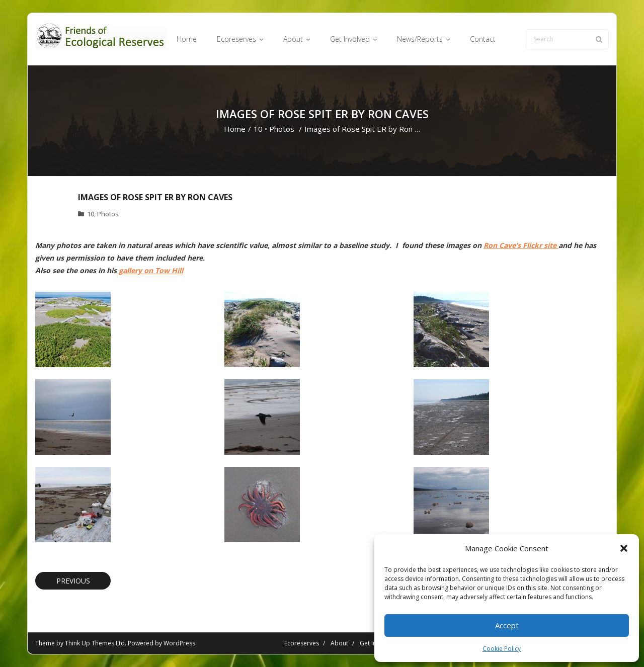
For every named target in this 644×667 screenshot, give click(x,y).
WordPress (179, 643)
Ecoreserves (302, 643)
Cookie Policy (502, 649)
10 (258, 129)
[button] (624, 548)
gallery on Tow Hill (150, 270)
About (339, 643)
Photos (282, 129)
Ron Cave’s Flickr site (521, 245)
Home (235, 129)
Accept (507, 625)
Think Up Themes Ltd (95, 643)
